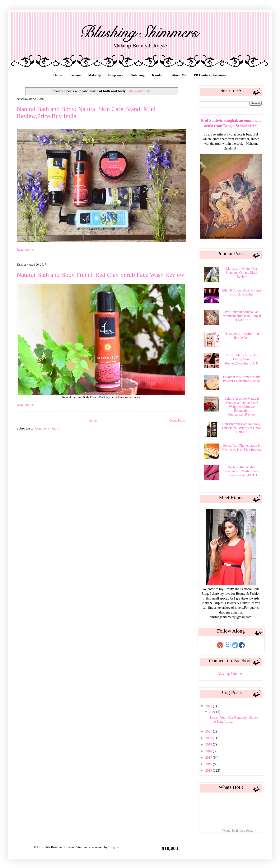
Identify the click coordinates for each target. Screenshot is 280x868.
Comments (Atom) (48, 428)
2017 (209, 757)
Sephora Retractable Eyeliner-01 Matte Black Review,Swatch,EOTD (242, 471)
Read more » (25, 250)
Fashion (75, 75)
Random (158, 75)
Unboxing (138, 75)
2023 (209, 706)
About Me (179, 75)
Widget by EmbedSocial (238, 831)
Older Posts (177, 420)
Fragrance (116, 75)
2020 (209, 738)
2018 (209, 751)
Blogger (114, 847)
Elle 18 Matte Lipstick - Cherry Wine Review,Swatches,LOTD (242, 359)
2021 (209, 731)
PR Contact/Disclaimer (210, 75)
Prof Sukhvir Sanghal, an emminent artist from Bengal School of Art (242, 316)
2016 (209, 764)
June (213, 712)
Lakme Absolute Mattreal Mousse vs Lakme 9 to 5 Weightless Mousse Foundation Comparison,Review (242, 407)
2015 (209, 770)
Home (58, 75)
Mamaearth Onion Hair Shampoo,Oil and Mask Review (242, 273)
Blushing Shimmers (231, 674)
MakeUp (94, 75)
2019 (209, 744)
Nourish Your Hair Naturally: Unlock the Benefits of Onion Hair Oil (242, 428)
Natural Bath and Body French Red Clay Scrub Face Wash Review (101, 275)
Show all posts (140, 91)
